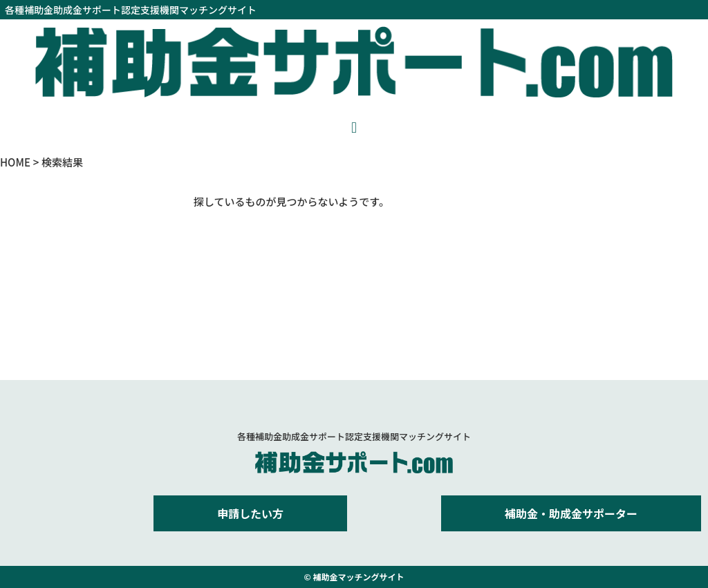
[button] (354, 127)
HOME (15, 162)
